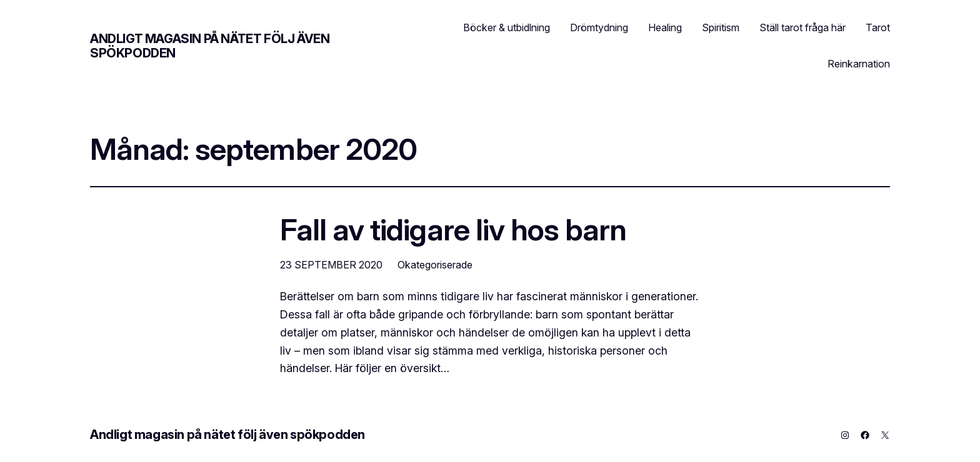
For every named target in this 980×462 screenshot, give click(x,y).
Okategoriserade (435, 265)
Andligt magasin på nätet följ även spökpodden (210, 46)
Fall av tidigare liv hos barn (453, 229)
